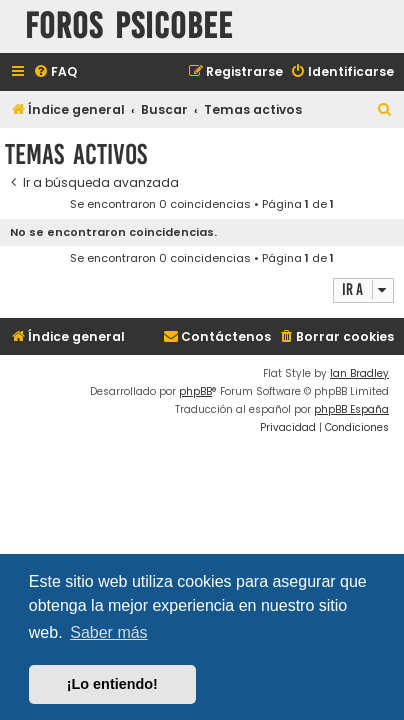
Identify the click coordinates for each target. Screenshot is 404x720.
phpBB (195, 391)
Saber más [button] (108, 632)
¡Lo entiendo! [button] (112, 684)
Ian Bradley (359, 373)
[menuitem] (55, 72)
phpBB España (351, 409)
